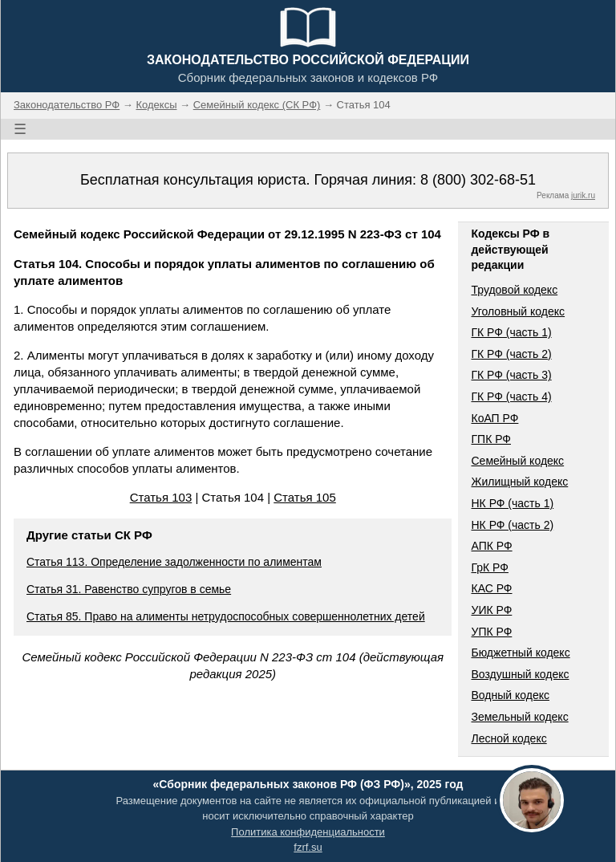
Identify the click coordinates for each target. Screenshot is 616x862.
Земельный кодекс (519, 717)
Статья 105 (305, 497)
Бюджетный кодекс (520, 653)
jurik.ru (583, 195)
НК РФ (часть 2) (512, 525)
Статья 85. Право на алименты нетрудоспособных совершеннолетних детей (226, 616)
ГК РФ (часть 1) (511, 332)
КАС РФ (491, 588)
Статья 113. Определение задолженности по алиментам (174, 562)
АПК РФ (491, 546)
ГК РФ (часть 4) (511, 396)
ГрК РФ (489, 567)
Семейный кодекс (517, 461)
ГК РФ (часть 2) (511, 354)
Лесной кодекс (509, 738)
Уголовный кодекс (518, 311)
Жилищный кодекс (519, 482)
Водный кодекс (510, 695)
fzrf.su (308, 847)
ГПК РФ (491, 439)
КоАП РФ (494, 418)
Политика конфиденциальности (308, 832)
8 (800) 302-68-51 (478, 180)
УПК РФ (491, 632)
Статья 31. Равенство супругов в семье (129, 589)
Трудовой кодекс (514, 290)
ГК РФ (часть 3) (511, 375)
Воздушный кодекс (520, 674)
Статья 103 (161, 497)
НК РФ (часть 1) (512, 503)
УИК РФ (491, 610)
